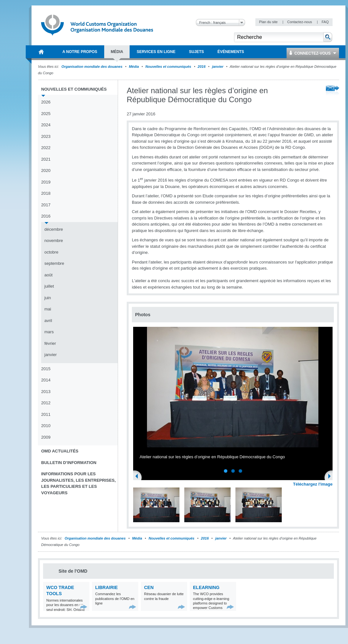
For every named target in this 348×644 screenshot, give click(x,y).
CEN (149, 587)
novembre (54, 241)
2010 (46, 426)
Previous (139, 477)
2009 (46, 437)
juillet (49, 286)
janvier (218, 67)
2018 (46, 193)
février (50, 343)
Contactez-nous (300, 22)
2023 (46, 136)
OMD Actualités (60, 451)
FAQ (325, 22)
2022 (46, 148)
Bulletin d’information (69, 463)
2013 (46, 392)
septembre (54, 263)
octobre (51, 252)
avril (48, 321)
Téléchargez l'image (313, 484)
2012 (46, 403)
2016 (202, 67)
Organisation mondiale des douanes (92, 67)
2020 (46, 170)
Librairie (106, 587)
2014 (46, 380)
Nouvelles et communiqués (168, 67)
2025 (46, 114)
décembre (54, 229)
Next (331, 477)
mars (49, 332)
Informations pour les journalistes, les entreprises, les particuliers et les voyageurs (78, 483)
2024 (46, 125)
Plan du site (269, 22)
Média (134, 67)
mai (48, 309)
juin (48, 298)
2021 (46, 159)
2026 (46, 102)
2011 (46, 414)
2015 (46, 369)
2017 (46, 205)
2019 (46, 182)
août (48, 275)
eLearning (206, 587)
